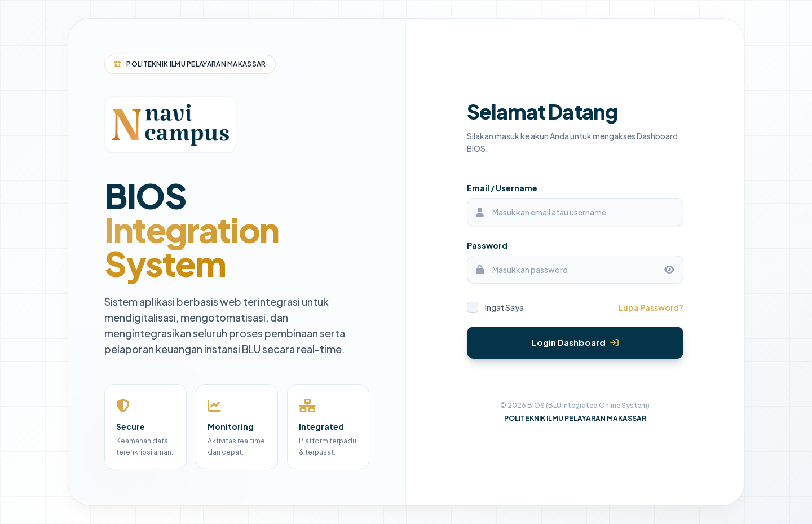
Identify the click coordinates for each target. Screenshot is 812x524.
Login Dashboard (575, 342)
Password (487, 245)
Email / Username (502, 188)
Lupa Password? (651, 307)
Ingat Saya (495, 307)
